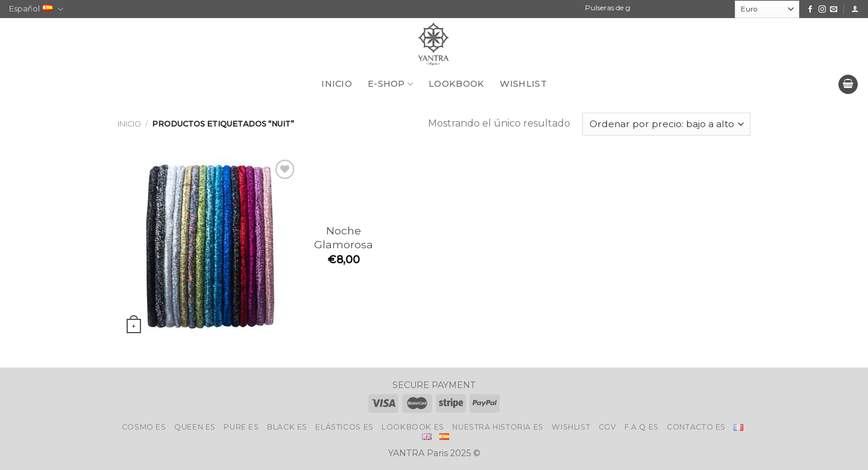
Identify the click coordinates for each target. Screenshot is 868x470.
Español (36, 9)
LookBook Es (413, 427)
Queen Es (195, 427)
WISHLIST (523, 84)
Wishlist (571, 427)
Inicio (129, 124)
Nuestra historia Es (498, 427)
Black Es (287, 427)
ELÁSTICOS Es (344, 427)
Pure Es (241, 427)
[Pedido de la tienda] (666, 124)
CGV (608, 427)
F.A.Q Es (642, 427)
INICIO (337, 84)
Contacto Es (696, 427)
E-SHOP (390, 84)
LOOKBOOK (456, 84)
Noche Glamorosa (344, 237)
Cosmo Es (144, 427)
